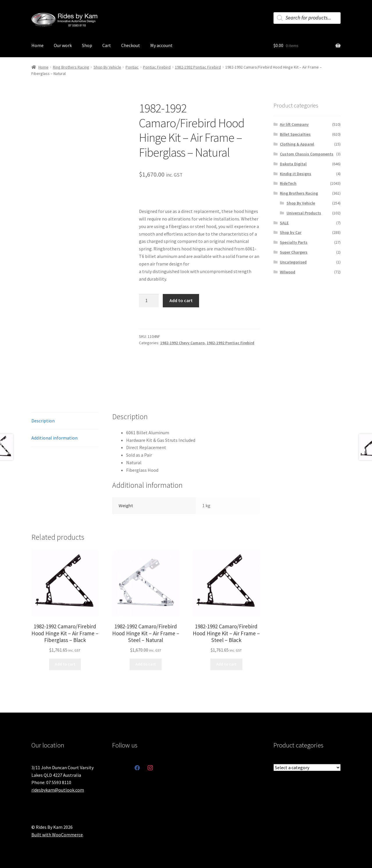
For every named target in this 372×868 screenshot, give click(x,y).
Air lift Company (294, 124)
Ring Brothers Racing (71, 67)
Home (37, 45)
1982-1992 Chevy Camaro (182, 343)
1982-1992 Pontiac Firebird (198, 67)
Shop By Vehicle (107, 67)
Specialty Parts (294, 242)
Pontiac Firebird (157, 67)
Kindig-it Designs (296, 174)
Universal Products (304, 213)
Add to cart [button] (65, 664)
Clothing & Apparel (297, 144)
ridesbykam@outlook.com (58, 790)
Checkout (131, 45)
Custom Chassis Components (307, 154)
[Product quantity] (149, 301)
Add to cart (181, 300)
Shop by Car (291, 232)
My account (161, 45)
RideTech (288, 183)
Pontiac (132, 67)
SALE (284, 223)
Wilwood (288, 272)
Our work (63, 45)
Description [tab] (43, 421)
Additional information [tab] (54, 438)
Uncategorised (293, 262)
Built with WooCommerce (57, 835)
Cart (107, 45)
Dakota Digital (293, 164)
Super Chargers (294, 252)
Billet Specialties (295, 134)
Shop (87, 45)
